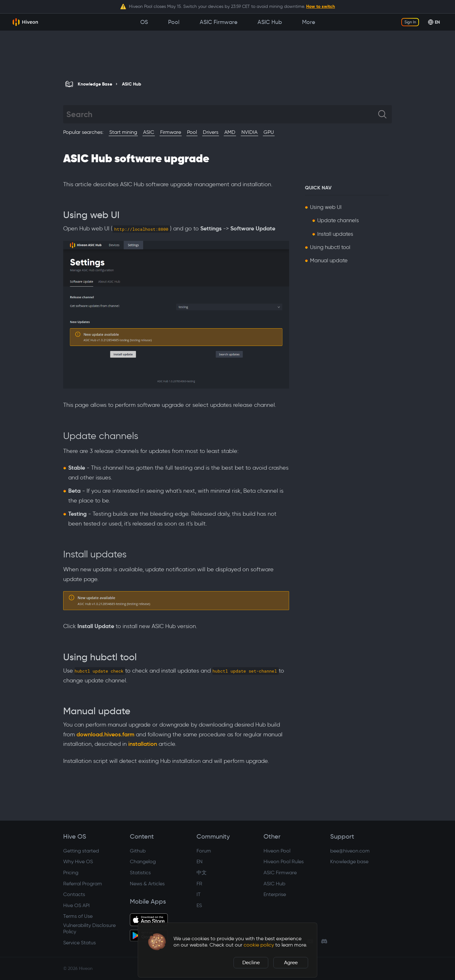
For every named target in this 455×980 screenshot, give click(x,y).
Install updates (335, 234)
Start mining (123, 132)
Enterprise (275, 894)
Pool (192, 132)
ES (199, 905)
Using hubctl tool (330, 247)
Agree (291, 962)
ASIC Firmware (280, 873)
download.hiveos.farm (105, 734)
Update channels (338, 220)
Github (138, 851)
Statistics (140, 873)
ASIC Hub (274, 884)
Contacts (74, 894)
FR (199, 884)
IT (199, 894)
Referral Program (83, 884)
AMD (230, 132)
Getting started (81, 851)
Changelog (143, 861)
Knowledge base (349, 861)
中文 (202, 873)
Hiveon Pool (277, 851)
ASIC (149, 132)
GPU (269, 132)
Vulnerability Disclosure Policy (89, 928)
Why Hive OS (78, 861)
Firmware (171, 132)
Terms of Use (78, 916)
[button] (157, 942)
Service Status (79, 943)
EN (200, 861)
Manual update (329, 260)
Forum (204, 851)
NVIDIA (249, 132)
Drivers (211, 132)
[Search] (222, 114)
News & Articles (147, 884)
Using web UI (326, 207)
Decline (251, 962)
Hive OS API (76, 905)
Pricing (71, 873)
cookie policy (259, 945)
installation (143, 744)
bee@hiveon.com (350, 851)
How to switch (321, 6)
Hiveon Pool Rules (284, 861)
